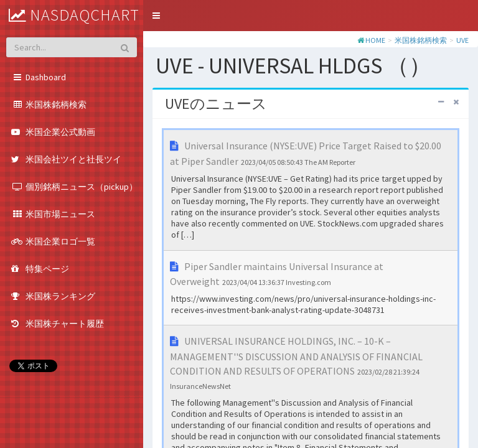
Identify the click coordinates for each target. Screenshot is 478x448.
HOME (375, 40)
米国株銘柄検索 (421, 40)
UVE (462, 40)
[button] (156, 16)
